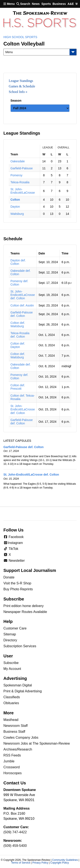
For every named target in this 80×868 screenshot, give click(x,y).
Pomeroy (16, 175)
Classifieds (12, 697)
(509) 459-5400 (15, 846)
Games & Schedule (22, 86)
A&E (71, 4)
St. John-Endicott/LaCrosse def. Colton (23, 295)
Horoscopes (12, 773)
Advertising (15, 678)
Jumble (9, 761)
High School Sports (20, 37)
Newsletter (14, 561)
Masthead (11, 720)
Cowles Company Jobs (21, 738)
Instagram (13, 543)
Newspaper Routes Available (25, 612)
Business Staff (14, 732)
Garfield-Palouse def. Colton (22, 314)
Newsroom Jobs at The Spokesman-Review (37, 743)
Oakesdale (18, 161)
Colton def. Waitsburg (18, 324)
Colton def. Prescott (18, 387)
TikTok (11, 549)
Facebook (14, 537)
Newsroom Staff (16, 726)
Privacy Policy (40, 863)
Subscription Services (20, 646)
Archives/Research (18, 749)
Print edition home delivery (24, 606)
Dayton (15, 207)
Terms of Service (21, 863)
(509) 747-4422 (15, 832)
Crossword (12, 767)
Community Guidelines (65, 860)
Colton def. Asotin (22, 305)
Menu (9, 4)
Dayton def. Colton (18, 262)
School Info (17, 92)
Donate (9, 577)
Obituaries (11, 703)
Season (16, 101)
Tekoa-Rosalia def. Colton (20, 335)
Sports (46, 4)
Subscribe (11, 663)
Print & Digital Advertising (23, 691)
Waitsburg (17, 214)
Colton (15, 200)
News (36, 4)
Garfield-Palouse (22, 168)
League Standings (21, 81)
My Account (12, 669)
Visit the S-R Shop (17, 583)
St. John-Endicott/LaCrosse (23, 191)
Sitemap (10, 634)
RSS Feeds (12, 755)
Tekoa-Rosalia (20, 182)
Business (59, 4)
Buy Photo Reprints (18, 589)
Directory (10, 640)
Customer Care (15, 628)
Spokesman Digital (18, 685)
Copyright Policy (60, 863)
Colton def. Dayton (18, 345)
